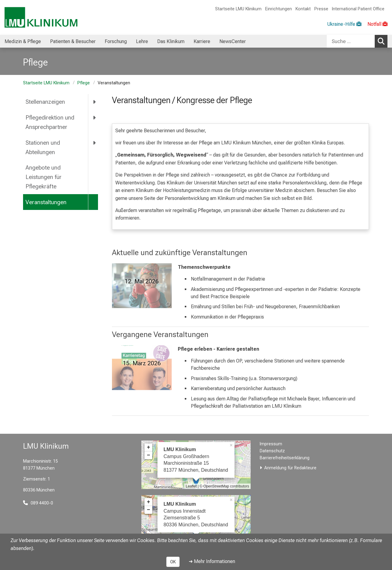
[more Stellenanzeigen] (95, 102)
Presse (321, 9)
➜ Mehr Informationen (212, 561)
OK (173, 562)
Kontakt (303, 9)
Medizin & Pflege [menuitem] (23, 41)
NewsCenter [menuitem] (233, 41)
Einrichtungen (279, 9)
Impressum (271, 444)
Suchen (383, 41)
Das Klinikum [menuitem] (171, 41)
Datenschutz (272, 451)
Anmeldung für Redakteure (290, 468)
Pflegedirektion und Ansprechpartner (50, 122)
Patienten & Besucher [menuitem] (73, 41)
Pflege (84, 83)
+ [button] (149, 447)
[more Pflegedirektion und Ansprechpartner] (95, 118)
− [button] (149, 455)
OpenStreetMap (216, 486)
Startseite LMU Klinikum (238, 9)
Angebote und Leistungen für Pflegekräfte (44, 177)
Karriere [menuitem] (202, 41)
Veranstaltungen (46, 202)
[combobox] (357, 41)
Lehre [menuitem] (142, 41)
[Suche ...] (351, 41)
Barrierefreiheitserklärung (285, 458)
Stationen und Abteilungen (43, 147)
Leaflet (191, 486)
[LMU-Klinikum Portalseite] (41, 17)
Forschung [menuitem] (116, 41)
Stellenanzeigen (45, 102)
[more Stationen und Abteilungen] (95, 143)
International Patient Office (358, 9)
